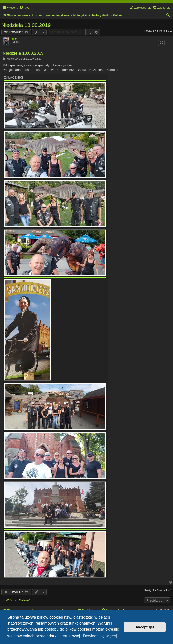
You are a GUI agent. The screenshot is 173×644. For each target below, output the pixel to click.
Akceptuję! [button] (145, 627)
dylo (14, 39)
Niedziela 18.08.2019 (26, 25)
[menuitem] (24, 8)
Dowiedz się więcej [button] (100, 636)
